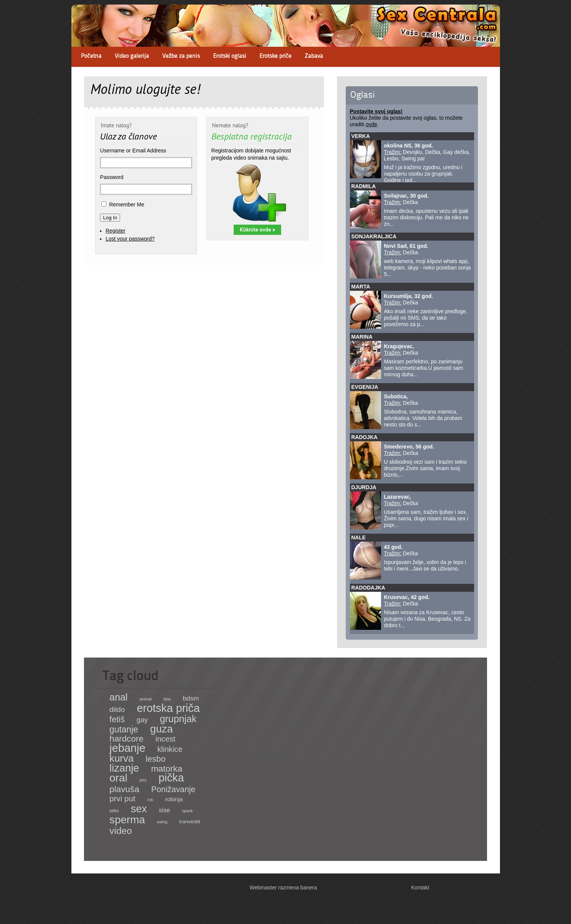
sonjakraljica (374, 236)
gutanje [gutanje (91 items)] (124, 729)
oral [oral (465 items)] (118, 778)
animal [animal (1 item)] (145, 699)
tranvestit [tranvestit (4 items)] (190, 822)
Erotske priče (275, 56)
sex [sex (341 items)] (139, 809)
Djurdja (364, 487)
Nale (359, 537)
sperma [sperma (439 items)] (127, 820)
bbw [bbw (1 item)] (167, 699)
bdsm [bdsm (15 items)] (191, 698)
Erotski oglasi (230, 56)
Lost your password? (130, 239)
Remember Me (127, 204)
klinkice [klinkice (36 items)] (170, 749)
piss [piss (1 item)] (143, 780)
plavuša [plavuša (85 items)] (124, 789)
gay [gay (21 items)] (142, 720)
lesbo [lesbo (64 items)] (155, 759)
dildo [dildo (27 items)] (117, 709)
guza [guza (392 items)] (161, 729)
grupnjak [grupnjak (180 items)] (178, 719)
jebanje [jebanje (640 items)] (127, 748)
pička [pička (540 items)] (171, 778)
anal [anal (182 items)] (119, 697)
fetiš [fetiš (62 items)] (117, 719)
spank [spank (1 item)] (187, 811)
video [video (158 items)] (121, 831)
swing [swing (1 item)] (162, 822)
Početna (91, 56)
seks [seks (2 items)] (114, 811)
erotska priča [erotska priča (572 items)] (168, 708)
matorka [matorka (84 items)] (167, 769)
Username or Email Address (133, 151)
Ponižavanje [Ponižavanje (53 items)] (173, 789)
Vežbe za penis (181, 56)
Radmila (364, 186)
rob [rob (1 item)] (150, 800)
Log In (110, 218)
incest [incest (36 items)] (165, 739)
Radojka (365, 437)
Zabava (314, 56)
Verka (361, 136)
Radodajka (368, 588)
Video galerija (132, 56)
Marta (361, 287)
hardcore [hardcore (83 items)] (127, 739)
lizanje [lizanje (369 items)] (124, 768)
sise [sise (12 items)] (164, 810)
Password (112, 177)
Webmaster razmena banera (283, 888)
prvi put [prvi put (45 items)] (122, 798)
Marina (362, 337)
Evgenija (365, 387)
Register (115, 231)
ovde (372, 124)
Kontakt (420, 888)
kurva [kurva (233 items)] (122, 758)
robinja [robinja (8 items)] (174, 799)
